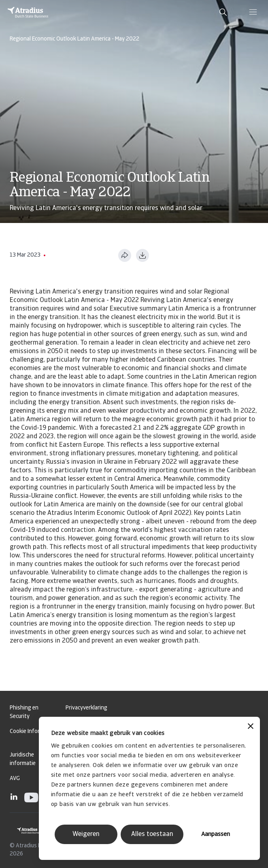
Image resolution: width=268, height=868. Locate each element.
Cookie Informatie (32, 732)
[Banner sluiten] (251, 727)
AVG (15, 779)
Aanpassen (216, 835)
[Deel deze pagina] (125, 255)
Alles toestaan (152, 834)
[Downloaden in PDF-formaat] (143, 255)
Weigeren (86, 834)
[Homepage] (28, 12)
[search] (223, 12)
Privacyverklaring (86, 708)
